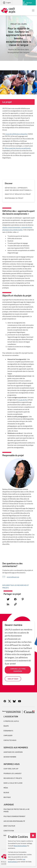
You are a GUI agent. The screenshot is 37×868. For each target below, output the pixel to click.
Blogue (6, 792)
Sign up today (13, 679)
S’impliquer (8, 735)
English (7, 3)
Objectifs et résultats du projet (18, 194)
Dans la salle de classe (13, 783)
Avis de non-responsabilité (14, 821)
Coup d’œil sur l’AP (11, 769)
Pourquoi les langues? (13, 773)
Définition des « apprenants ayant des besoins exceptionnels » (18, 189)
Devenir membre (10, 757)
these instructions (20, 846)
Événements (8, 731)
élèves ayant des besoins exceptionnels (18, 148)
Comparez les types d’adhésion (18, 670)
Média (6, 788)
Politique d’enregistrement (14, 816)
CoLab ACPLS (23, 400)
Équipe (6, 726)
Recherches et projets (13, 778)
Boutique (29, 3)
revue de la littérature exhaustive (16, 134)
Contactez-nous (10, 740)
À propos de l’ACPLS (11, 721)
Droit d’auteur (9, 826)
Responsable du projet (14, 198)
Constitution (9, 831)
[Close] (33, 835)
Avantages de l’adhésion (13, 752)
